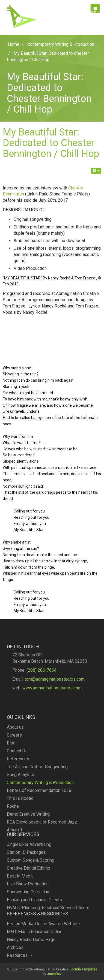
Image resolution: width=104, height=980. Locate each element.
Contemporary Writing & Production (40, 811)
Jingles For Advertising (29, 863)
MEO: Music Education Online (35, 943)
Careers (14, 764)
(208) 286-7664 (41, 682)
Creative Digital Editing (29, 887)
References (18, 788)
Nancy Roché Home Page (31, 951)
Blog (11, 772)
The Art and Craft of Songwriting (37, 796)
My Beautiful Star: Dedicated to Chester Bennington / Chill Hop (51, 143)
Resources (20, 967)
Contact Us (17, 780)
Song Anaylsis (20, 803)
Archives (15, 959)
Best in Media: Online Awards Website (43, 935)
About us (15, 756)
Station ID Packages (26, 871)
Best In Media (20, 895)
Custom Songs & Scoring (31, 879)
